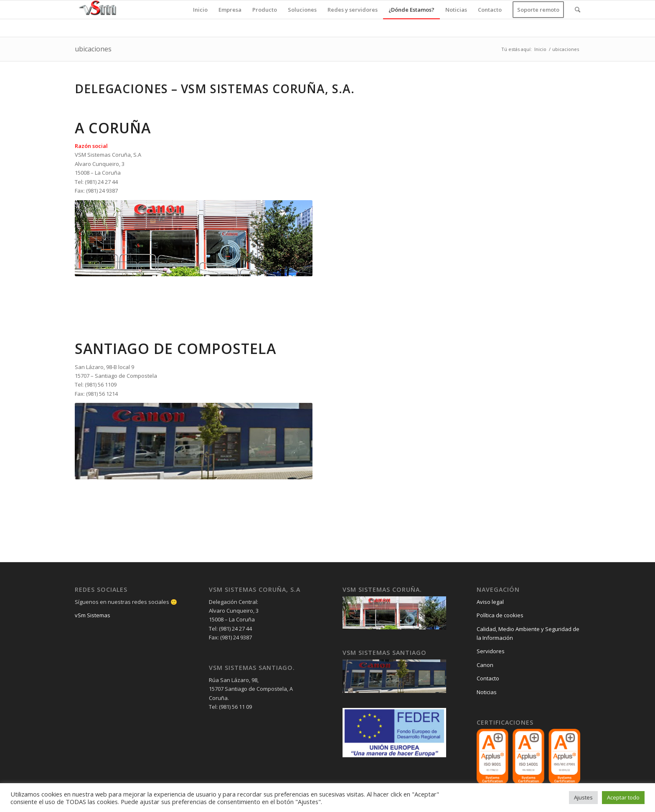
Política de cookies (500, 615)
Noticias (487, 692)
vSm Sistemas (93, 615)
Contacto (488, 678)
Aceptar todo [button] (623, 797)
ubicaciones (93, 49)
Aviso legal (490, 602)
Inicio (540, 49)
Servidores (491, 651)
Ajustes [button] (583, 797)
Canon (485, 665)
